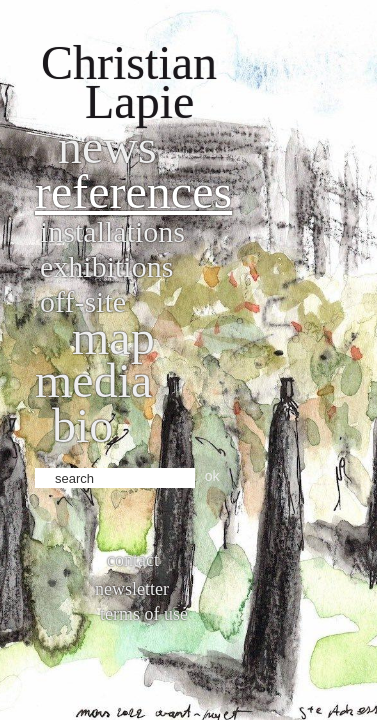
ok (212, 476)
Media (93, 380)
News (107, 146)
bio (82, 425)
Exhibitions (106, 266)
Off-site (83, 301)
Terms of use (144, 614)
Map (113, 337)
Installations (112, 231)
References (133, 191)
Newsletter (132, 589)
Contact (133, 560)
